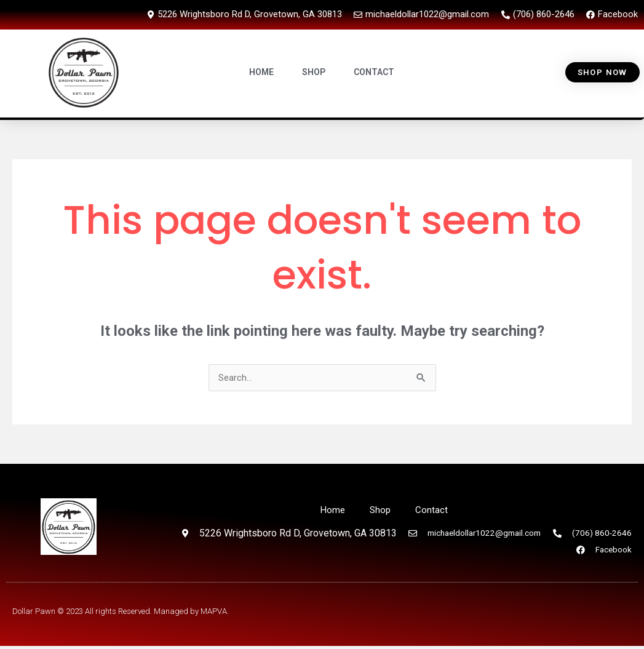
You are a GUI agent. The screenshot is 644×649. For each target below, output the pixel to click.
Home (332, 509)
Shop (381, 509)
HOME (262, 72)
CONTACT (375, 72)
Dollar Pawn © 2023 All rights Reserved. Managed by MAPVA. (121, 614)
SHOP (314, 72)
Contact (433, 509)
